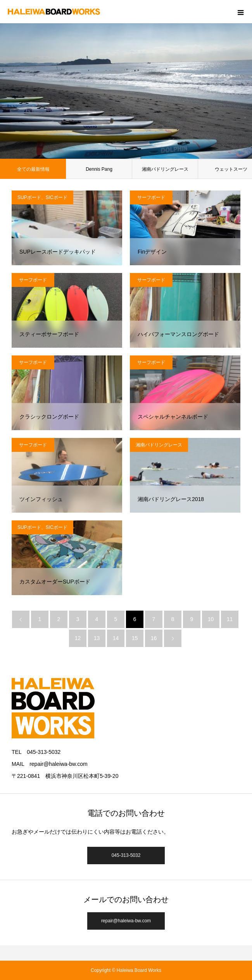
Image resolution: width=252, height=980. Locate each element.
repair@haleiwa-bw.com (126, 921)
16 (154, 638)
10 (211, 619)
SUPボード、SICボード (42, 197)
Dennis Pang (99, 169)
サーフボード (151, 197)
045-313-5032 (126, 855)
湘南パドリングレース (165, 169)
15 (135, 638)
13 (97, 638)
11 (230, 619)
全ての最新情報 (33, 169)
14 (116, 638)
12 (78, 638)
